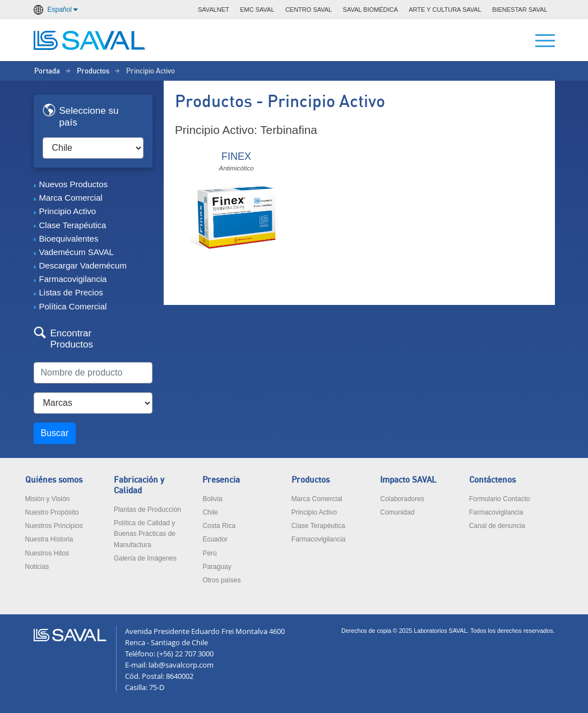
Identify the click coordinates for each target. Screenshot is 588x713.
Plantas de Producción (147, 510)
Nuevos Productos (74, 184)
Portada (47, 71)
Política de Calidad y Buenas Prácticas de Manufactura (145, 534)
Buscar (55, 433)
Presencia (221, 480)
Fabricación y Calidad (139, 485)
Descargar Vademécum (83, 265)
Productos (93, 71)
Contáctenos (492, 480)
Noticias (37, 567)
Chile (210, 512)
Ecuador (215, 539)
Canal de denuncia (497, 526)
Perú (209, 553)
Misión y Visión (48, 499)
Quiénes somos (54, 480)
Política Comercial (73, 306)
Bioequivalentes (69, 239)
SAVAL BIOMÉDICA (371, 10)
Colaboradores (402, 499)
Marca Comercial (71, 198)
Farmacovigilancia (73, 279)
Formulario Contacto (500, 499)
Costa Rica (219, 526)
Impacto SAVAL (408, 480)
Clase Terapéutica (73, 225)
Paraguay (217, 567)
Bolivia (212, 499)
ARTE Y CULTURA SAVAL (445, 10)
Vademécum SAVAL (77, 252)
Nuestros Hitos (47, 553)
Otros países (221, 580)
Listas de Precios (71, 292)
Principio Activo (68, 211)
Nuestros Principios (54, 526)
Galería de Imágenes (145, 558)
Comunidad (397, 512)
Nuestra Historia (49, 539)
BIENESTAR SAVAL (520, 10)
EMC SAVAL (257, 10)
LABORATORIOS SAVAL (90, 40)
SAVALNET (214, 10)
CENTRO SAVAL (309, 10)
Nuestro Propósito (52, 512)
